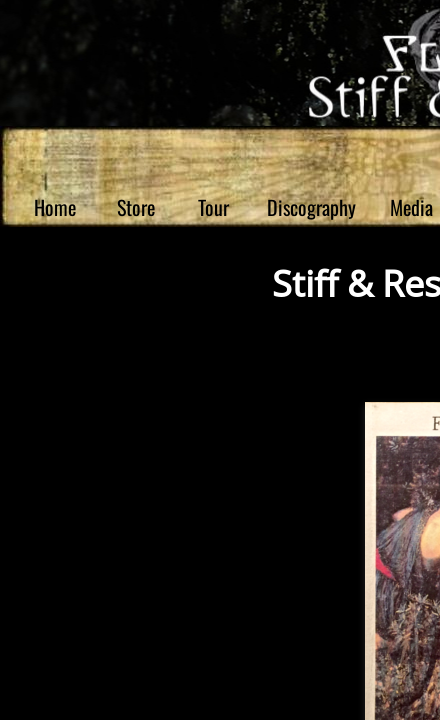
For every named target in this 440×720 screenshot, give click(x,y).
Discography (311, 207)
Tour (213, 207)
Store (136, 207)
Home (55, 207)
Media (411, 207)
